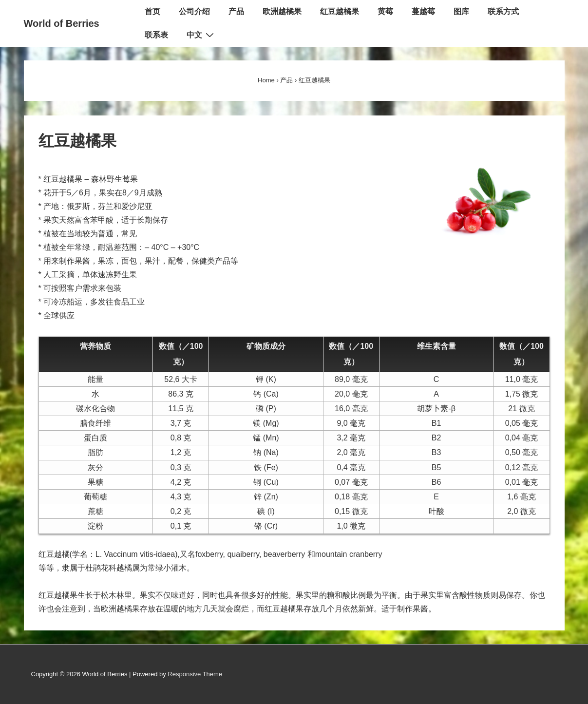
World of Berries (62, 23)
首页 (152, 11)
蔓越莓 (423, 11)
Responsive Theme (195, 674)
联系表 (156, 35)
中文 (201, 35)
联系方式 (503, 11)
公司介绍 (194, 11)
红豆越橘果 (340, 11)
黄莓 (385, 11)
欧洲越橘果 (282, 11)
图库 (461, 11)
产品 (236, 11)
